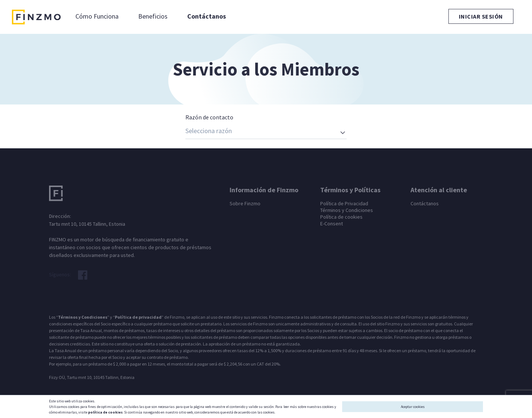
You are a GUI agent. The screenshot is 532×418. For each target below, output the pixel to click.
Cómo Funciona (97, 16)
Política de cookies (341, 217)
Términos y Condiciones (347, 210)
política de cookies (105, 412)
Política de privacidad (138, 317)
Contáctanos (207, 16)
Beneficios (153, 16)
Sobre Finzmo (245, 203)
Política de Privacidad (344, 203)
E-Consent (332, 224)
